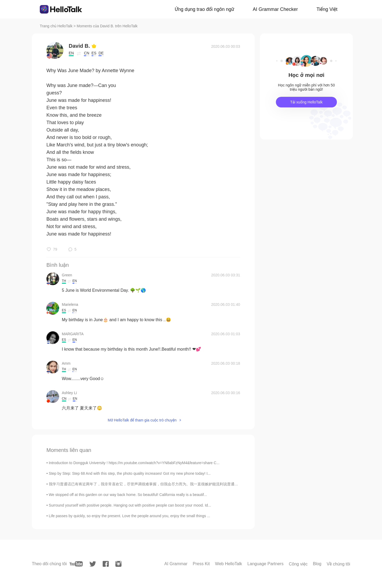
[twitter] (93, 564)
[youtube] (76, 564)
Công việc (298, 564)
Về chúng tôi (338, 564)
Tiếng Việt (327, 9)
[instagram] (118, 564)
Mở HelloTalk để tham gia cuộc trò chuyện (142, 420)
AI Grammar (176, 564)
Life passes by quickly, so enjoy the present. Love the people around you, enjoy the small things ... (129, 516)
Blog (317, 564)
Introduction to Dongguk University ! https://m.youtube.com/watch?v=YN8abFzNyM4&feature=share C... (134, 463)
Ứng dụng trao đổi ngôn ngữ (205, 9)
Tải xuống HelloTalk (306, 102)
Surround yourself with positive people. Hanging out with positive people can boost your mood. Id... (130, 505)
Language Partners (266, 564)
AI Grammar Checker (275, 9)
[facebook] (106, 564)
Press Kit (201, 564)
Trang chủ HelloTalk (57, 26)
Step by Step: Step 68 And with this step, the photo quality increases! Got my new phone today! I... (130, 473)
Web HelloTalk (229, 564)
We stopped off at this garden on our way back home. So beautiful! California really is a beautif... (128, 495)
